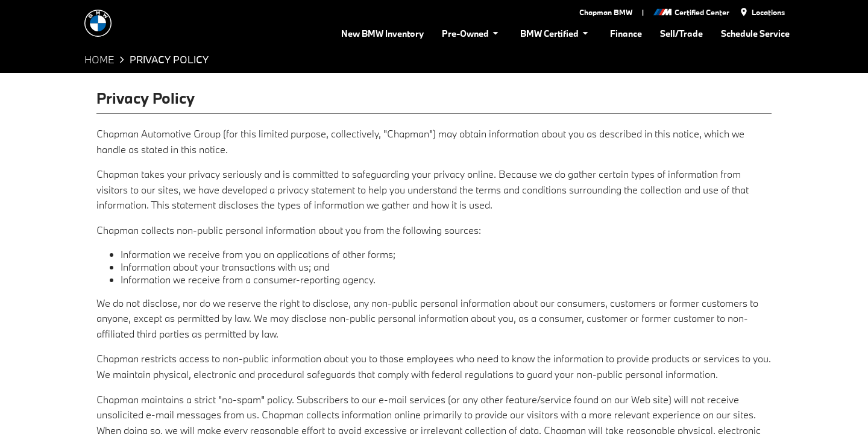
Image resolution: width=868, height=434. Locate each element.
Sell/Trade (682, 33)
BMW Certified (558, 33)
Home (99, 59)
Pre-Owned (476, 33)
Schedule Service (755, 33)
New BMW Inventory (388, 33)
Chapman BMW (605, 12)
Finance (628, 33)
